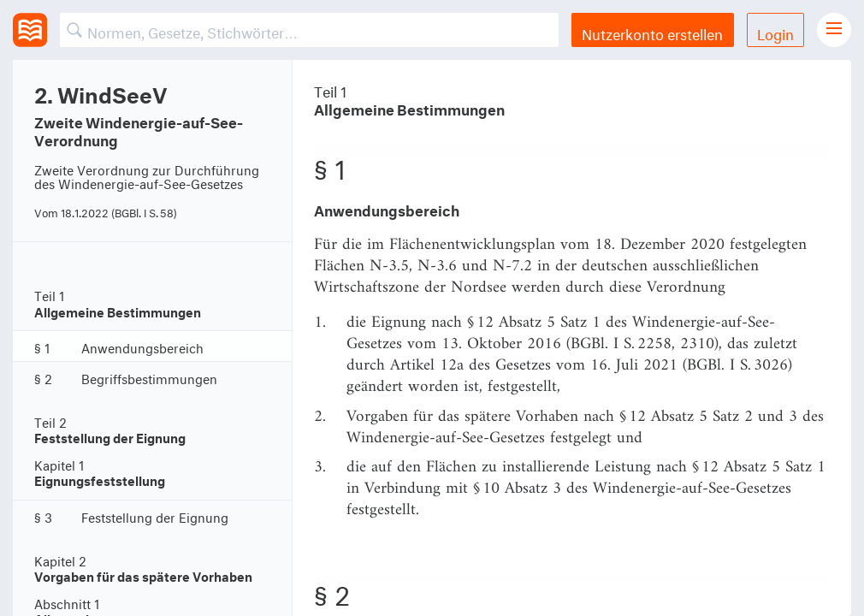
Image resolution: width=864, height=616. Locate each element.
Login (775, 32)
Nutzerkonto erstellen (652, 32)
